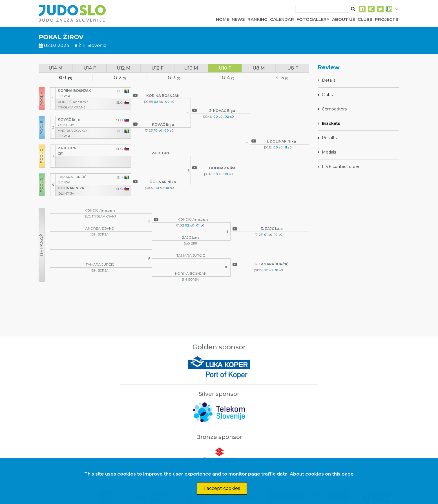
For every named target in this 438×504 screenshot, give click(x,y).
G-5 (282, 78)
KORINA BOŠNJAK (75, 91)
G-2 (120, 78)
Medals (329, 152)
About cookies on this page (322, 474)
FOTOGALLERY (313, 19)
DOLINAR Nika (71, 188)
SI (396, 9)
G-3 (174, 78)
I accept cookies (222, 488)
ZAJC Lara (67, 148)
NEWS (238, 19)
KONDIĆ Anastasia (74, 102)
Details (329, 80)
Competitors (334, 109)
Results (329, 138)
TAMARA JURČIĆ (73, 177)
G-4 (228, 78)
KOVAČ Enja (69, 119)
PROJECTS (387, 19)
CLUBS (365, 19)
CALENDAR (282, 19)
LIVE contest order (341, 166)
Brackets (331, 123)
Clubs (327, 95)
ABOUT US (344, 19)
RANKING (257, 19)
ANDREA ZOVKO (73, 131)
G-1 (66, 78)
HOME (223, 19)
